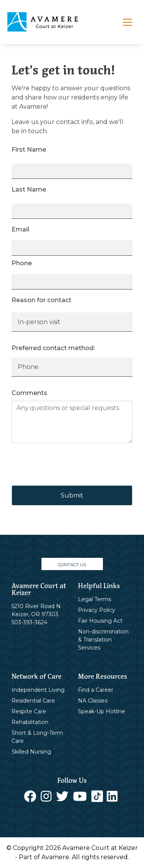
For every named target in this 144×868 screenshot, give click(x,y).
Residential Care (33, 701)
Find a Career (96, 690)
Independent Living (38, 690)
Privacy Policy (97, 610)
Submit (72, 495)
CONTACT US (72, 565)
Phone (22, 263)
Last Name (29, 189)
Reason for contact (41, 300)
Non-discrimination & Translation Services (103, 640)
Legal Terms (94, 599)
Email (20, 229)
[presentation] (70, 464)
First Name (29, 150)
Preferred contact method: (53, 348)
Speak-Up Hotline (102, 711)
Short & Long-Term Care (37, 737)
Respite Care (29, 711)
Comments (29, 393)
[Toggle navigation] (127, 22)
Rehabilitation (30, 722)
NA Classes (93, 701)
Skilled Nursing (31, 752)
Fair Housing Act (100, 621)
